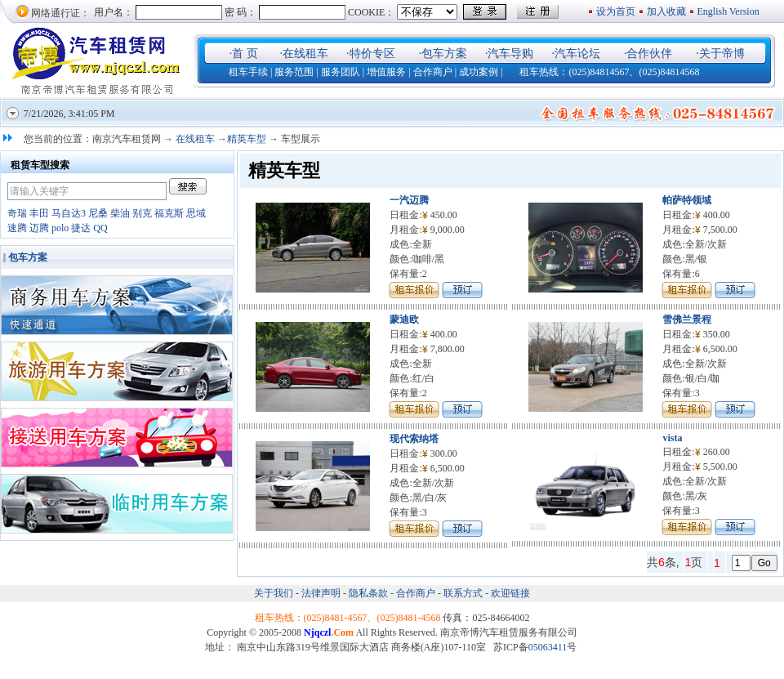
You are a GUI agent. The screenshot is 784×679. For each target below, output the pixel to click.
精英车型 (247, 139)
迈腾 (39, 228)
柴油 (120, 213)
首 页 (245, 54)
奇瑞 (17, 213)
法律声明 (321, 593)
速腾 (17, 228)
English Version (730, 11)
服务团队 (341, 72)
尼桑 (98, 213)
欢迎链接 (510, 593)
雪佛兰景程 (687, 319)
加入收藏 (666, 11)
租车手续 (248, 72)
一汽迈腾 (409, 200)
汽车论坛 (577, 54)
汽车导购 (510, 54)
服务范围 (294, 72)
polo (60, 228)
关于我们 (275, 593)
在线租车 (305, 54)
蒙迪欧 (404, 319)
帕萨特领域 (687, 200)
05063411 (548, 647)
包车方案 (444, 54)
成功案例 (479, 72)
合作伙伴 (649, 54)
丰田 (39, 213)
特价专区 (372, 54)
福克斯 (169, 213)
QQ (100, 228)
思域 (196, 213)
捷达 (81, 228)
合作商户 (433, 72)
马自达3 (69, 213)
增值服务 (386, 72)
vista (672, 438)
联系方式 (463, 593)
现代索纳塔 (414, 439)
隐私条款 (368, 593)
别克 (142, 213)
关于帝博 (722, 54)
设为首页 (616, 11)
